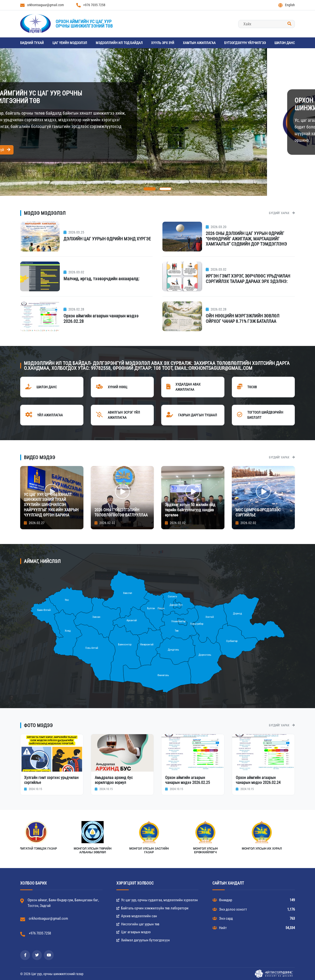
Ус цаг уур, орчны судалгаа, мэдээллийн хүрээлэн (157, 900)
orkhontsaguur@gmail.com (42, 5)
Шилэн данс (285, 43)
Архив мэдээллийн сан (137, 916)
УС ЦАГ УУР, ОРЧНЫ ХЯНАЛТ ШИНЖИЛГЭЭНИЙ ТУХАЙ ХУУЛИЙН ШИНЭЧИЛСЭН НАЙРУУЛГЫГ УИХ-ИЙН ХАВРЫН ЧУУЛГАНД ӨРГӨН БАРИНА (51, 505)
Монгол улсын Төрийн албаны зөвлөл (237, 851)
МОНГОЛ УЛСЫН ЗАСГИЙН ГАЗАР (293, 851)
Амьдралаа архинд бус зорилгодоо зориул (114, 780)
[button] (150, 189)
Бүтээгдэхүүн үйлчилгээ (245, 43)
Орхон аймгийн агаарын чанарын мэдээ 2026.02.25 (188, 780)
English (287, 5)
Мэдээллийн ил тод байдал (119, 43)
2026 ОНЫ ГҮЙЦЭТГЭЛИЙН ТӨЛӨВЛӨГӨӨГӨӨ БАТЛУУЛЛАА (121, 513)
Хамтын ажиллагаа (199, 43)
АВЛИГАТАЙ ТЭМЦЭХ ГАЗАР (181, 849)
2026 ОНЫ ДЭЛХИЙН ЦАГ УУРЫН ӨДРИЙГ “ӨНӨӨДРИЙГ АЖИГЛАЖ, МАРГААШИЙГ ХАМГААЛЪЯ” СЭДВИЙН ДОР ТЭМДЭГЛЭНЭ (246, 239)
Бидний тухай (32, 43)
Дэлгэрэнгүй (266, 150)
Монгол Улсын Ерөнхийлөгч (68, 851)
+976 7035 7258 (91, 5)
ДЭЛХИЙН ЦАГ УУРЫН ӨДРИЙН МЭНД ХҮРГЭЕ (107, 239)
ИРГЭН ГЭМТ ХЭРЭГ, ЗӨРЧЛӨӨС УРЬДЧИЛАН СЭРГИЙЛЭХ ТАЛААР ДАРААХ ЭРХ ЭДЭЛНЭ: (248, 279)
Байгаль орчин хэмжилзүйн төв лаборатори (152, 908)
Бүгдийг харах (282, 213)
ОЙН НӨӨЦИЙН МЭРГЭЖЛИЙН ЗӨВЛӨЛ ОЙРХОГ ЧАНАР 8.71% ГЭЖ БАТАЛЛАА (243, 319)
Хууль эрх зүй (163, 43)
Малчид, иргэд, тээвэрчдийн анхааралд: (101, 279)
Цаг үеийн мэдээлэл (70, 43)
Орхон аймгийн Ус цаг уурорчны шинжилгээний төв (84, 24)
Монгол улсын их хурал (124, 849)
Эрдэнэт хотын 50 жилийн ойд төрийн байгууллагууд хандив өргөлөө (190, 510)
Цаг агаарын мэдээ (134, 932)
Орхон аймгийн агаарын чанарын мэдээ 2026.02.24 (258, 780)
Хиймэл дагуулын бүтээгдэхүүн (143, 940)
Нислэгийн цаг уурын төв (138, 924)
